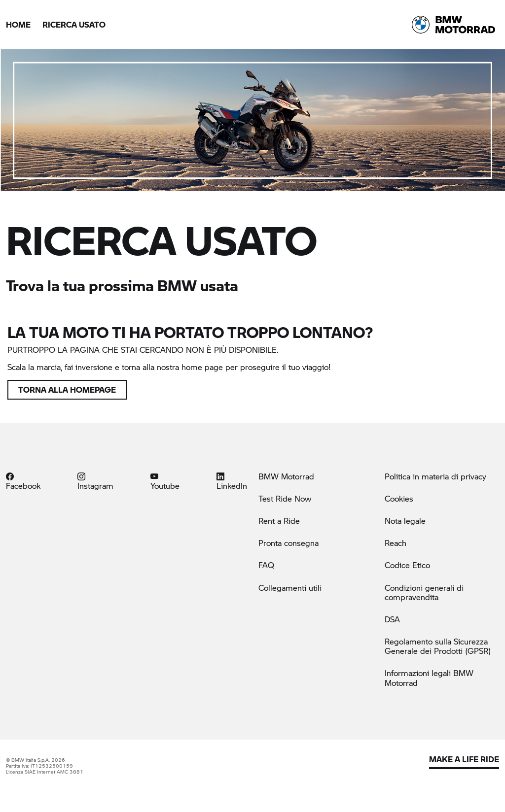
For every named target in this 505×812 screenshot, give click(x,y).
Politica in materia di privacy (435, 476)
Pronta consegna (289, 543)
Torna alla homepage (67, 389)
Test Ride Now (285, 498)
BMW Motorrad (286, 476)
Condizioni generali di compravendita (424, 592)
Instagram (95, 481)
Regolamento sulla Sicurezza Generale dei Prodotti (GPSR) (438, 646)
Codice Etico (407, 565)
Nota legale (405, 521)
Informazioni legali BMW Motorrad (429, 677)
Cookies (399, 498)
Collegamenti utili (290, 588)
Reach (396, 543)
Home (18, 24)
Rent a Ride (279, 521)
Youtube (165, 481)
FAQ (266, 565)
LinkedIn (232, 481)
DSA (392, 619)
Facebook (23, 481)
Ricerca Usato (74, 24)
